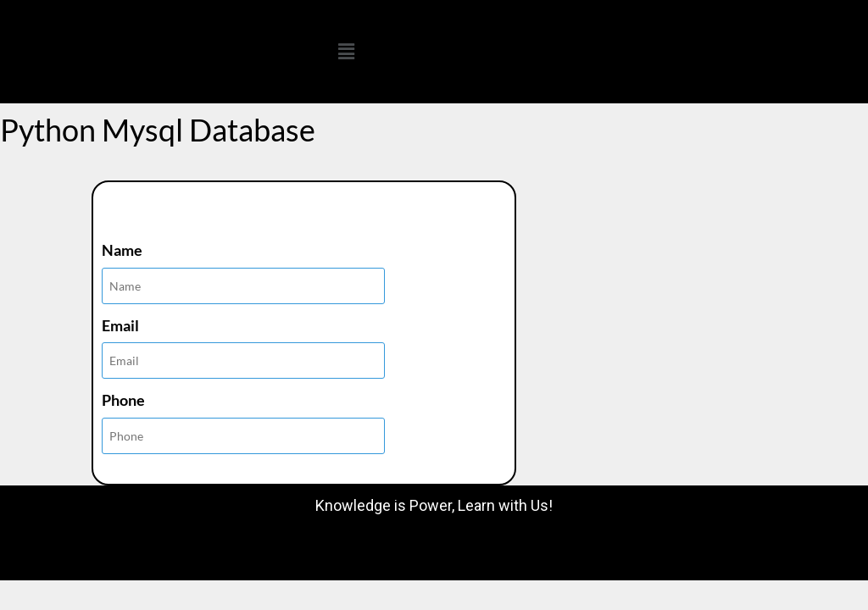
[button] (346, 51)
